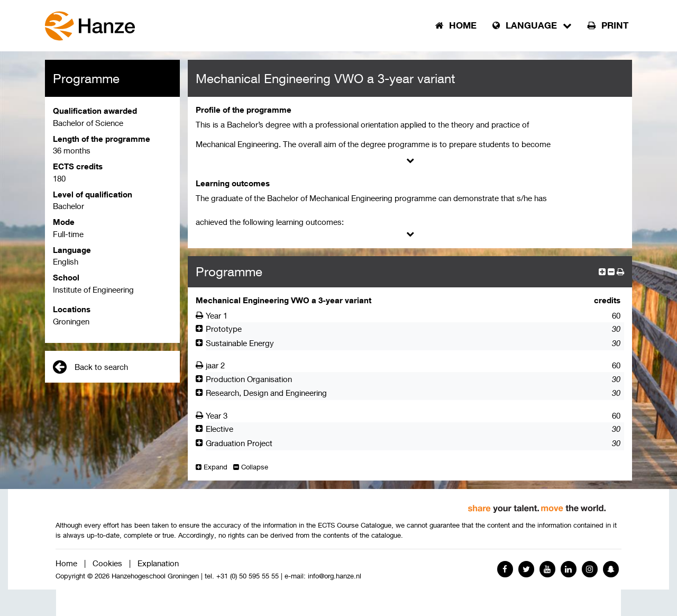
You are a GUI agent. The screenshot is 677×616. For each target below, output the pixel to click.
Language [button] (532, 25)
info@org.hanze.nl (335, 576)
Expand (212, 467)
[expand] (602, 271)
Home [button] (456, 25)
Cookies (107, 563)
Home (66, 563)
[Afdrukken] (201, 315)
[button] (620, 271)
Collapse (251, 467)
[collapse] (611, 271)
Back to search (90, 367)
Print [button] (608, 25)
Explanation (158, 563)
